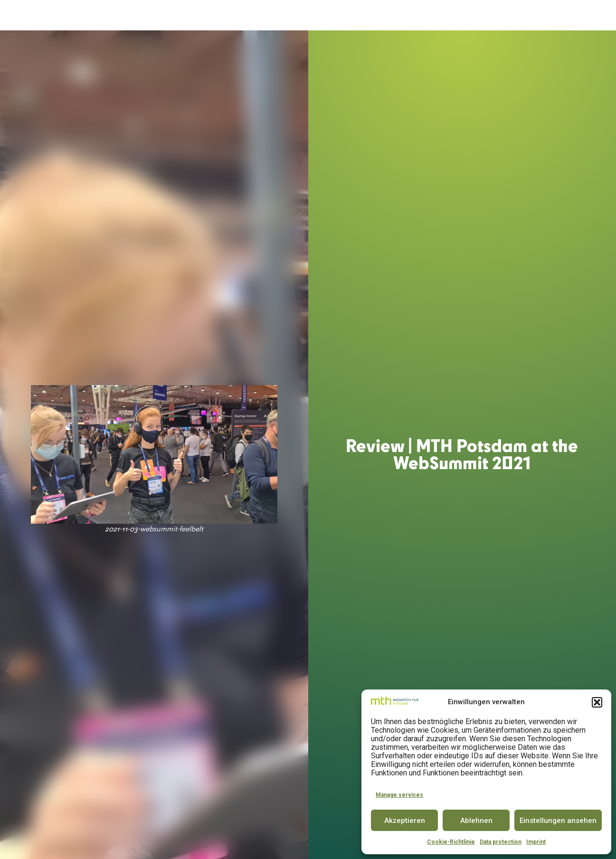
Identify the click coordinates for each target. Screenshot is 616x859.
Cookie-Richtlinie (451, 842)
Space (282, 15)
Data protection (501, 842)
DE (574, 15)
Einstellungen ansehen (558, 821)
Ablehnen (476, 821)
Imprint (536, 842)
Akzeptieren (405, 821)
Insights (505, 16)
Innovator (319, 15)
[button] (597, 702)
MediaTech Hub (176, 16)
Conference (368, 15)
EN (592, 15)
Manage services (399, 795)
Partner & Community (439, 15)
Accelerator (240, 16)
